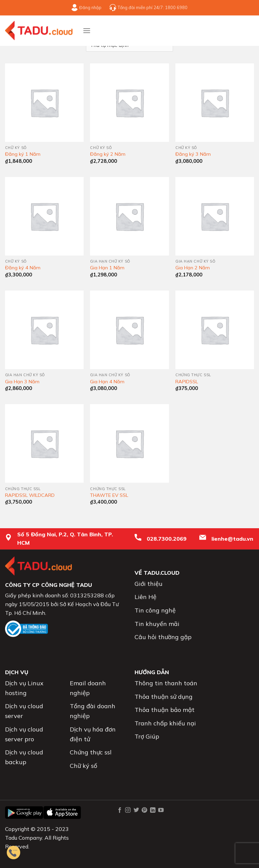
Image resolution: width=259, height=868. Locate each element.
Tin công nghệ (155, 610)
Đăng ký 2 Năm (108, 154)
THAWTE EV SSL (109, 495)
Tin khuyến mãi (157, 624)
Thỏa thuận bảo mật (165, 710)
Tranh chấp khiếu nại (165, 723)
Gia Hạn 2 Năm (193, 268)
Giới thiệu (149, 584)
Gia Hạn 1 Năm (107, 268)
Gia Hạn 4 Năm (107, 382)
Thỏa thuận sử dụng (164, 697)
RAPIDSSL (187, 382)
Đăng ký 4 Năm (23, 268)
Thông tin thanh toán (166, 683)
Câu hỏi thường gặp (163, 637)
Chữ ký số (83, 766)
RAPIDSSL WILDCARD (30, 495)
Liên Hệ (146, 597)
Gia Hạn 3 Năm (22, 382)
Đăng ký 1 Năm (23, 154)
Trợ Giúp (147, 736)
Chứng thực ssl (91, 752)
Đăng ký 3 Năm (193, 154)
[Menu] (87, 31)
